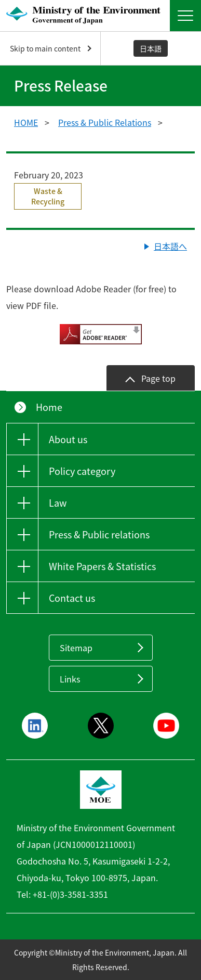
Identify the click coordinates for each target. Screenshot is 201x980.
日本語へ (170, 246)
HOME (26, 122)
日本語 (151, 48)
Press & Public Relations (105, 122)
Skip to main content (45, 48)
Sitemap (76, 648)
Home (49, 407)
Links (70, 679)
